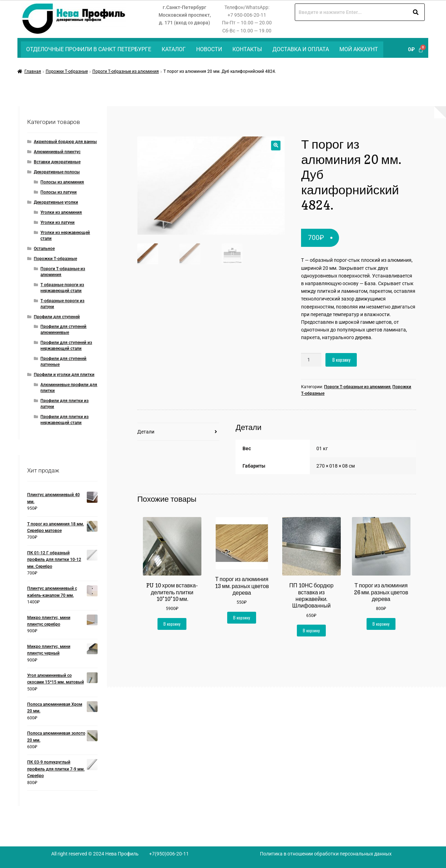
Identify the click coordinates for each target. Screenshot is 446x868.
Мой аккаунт (359, 49)
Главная (33, 71)
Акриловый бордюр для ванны (65, 142)
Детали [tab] (146, 432)
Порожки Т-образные (67, 71)
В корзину (341, 360)
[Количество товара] (311, 360)
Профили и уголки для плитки (64, 375)
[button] (276, 145)
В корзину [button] (172, 624)
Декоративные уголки (56, 202)
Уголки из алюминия (61, 212)
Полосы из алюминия (62, 182)
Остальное (44, 249)
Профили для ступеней (57, 317)
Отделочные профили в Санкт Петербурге (89, 49)
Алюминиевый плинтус (57, 152)
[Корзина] (416, 50)
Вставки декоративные (57, 162)
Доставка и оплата (301, 49)
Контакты (247, 49)
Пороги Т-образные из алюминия (126, 71)
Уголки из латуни (57, 222)
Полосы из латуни (59, 192)
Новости (209, 49)
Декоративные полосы (57, 172)
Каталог (174, 49)
